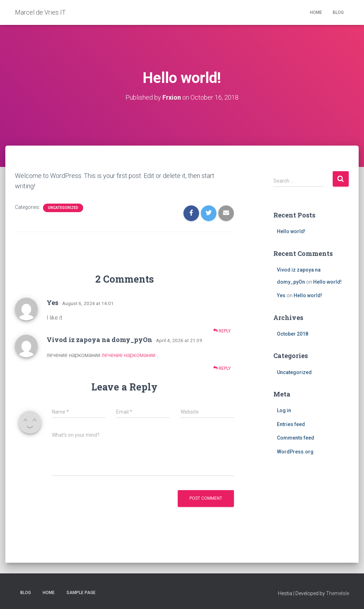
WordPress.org (295, 451)
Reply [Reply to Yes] (222, 330)
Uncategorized (63, 207)
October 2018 (293, 334)
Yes (52, 302)
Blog (338, 12)
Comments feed (296, 438)
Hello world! (291, 231)
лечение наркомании (129, 355)
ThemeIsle (338, 593)
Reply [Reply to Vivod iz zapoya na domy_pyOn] (222, 368)
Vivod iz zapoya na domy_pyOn (99, 340)
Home (316, 12)
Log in (284, 410)
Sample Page (81, 592)
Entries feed (291, 424)
